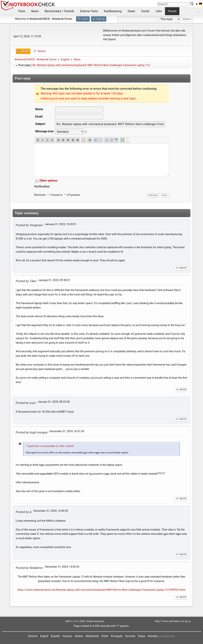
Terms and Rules (171, 621)
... (199, 11)
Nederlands (92, 636)
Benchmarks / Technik (59, 11)
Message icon (44, 131)
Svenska (152, 636)
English (44, 636)
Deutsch (33, 636)
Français (67, 636)
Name (39, 109)
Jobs (159, 11)
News (35, 11)
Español (55, 636)
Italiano (79, 636)
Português (117, 636)
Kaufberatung (113, 11)
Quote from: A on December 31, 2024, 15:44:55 (51, 446)
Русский (130, 636)
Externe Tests (89, 11)
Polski (105, 636)
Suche (145, 11)
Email (39, 117)
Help (157, 621)
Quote (181, 268)
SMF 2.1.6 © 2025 (75, 621)
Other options (49, 181)
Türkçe (141, 636)
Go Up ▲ (186, 621)
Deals (131, 11)
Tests (21, 11)
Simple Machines (95, 621)
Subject (40, 124)
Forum (172, 11)
